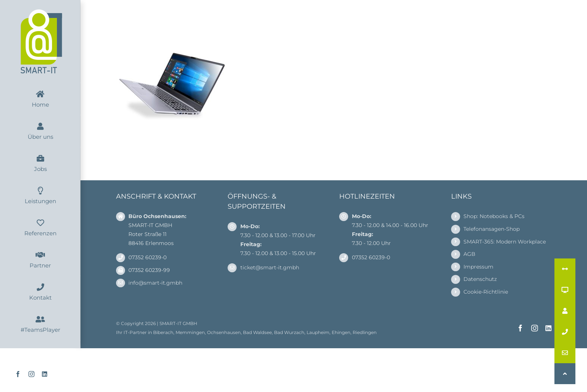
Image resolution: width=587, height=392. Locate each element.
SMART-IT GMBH (178, 323)
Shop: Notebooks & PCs (494, 216)
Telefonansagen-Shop (492, 229)
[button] (565, 374)
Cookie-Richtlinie (486, 292)
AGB (469, 254)
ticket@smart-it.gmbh (270, 267)
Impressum (478, 267)
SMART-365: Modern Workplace (505, 242)
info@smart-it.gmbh (155, 283)
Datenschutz (480, 279)
